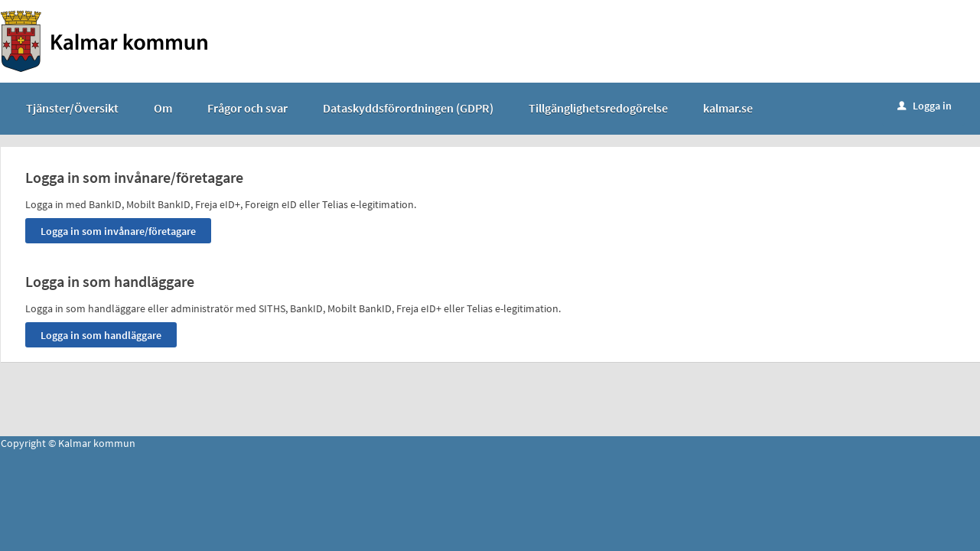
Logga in (925, 106)
